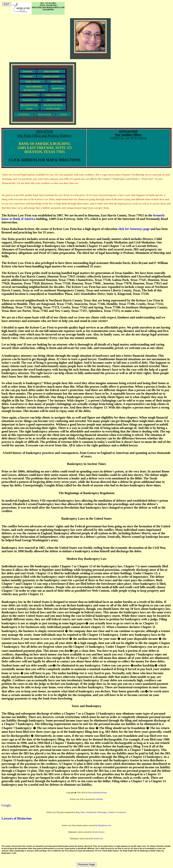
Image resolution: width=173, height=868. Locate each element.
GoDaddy (99, 799)
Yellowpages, (102, 812)
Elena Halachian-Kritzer (97, 793)
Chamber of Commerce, (117, 812)
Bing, (78, 812)
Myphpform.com (104, 825)
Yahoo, (83, 812)
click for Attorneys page (134, 229)
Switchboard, (92, 812)
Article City (98, 839)
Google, (6, 805)
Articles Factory (98, 832)
